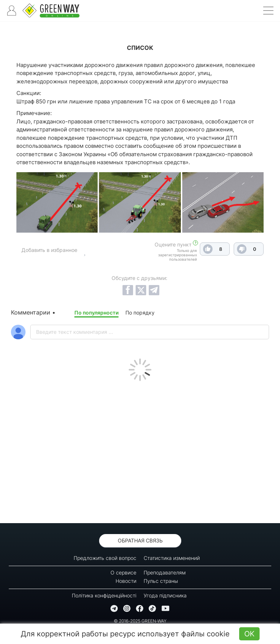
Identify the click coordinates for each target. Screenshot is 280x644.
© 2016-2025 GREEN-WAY (140, 621)
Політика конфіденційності (104, 595)
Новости (126, 581)
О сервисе (123, 572)
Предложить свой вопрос (105, 558)
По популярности (96, 313)
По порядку (140, 313)
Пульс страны (161, 581)
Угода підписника (165, 595)
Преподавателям (165, 572)
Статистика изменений (172, 558)
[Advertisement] (140, 450)
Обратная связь (140, 540)
